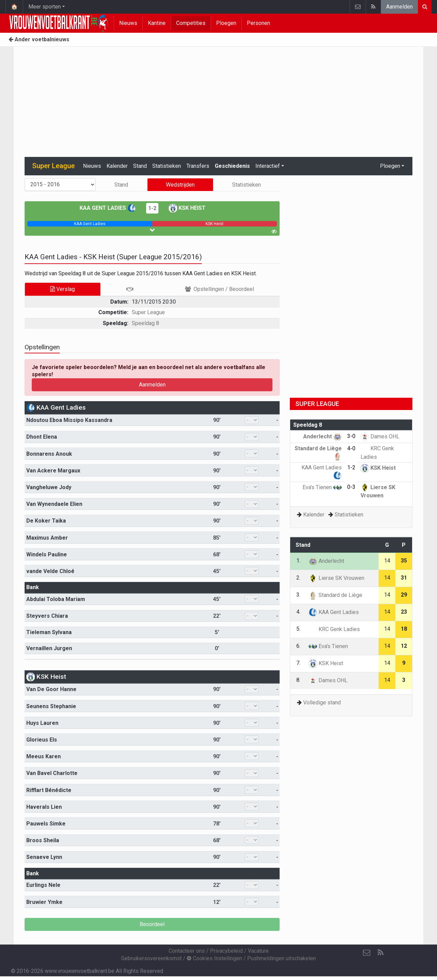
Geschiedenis (232, 166)
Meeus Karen (44, 756)
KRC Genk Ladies (334, 629)
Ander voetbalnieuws (39, 39)
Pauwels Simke (46, 824)
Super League (148, 312)
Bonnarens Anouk (49, 454)
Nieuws (128, 23)
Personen (258, 23)
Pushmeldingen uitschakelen (281, 958)
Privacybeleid (226, 951)
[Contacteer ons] (367, 953)
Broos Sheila (43, 840)
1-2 (152, 208)
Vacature (258, 951)
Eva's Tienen (322, 487)
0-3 (351, 487)
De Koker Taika (46, 521)
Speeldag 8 (145, 323)
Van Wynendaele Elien (54, 504)
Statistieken (167, 166)
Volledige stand (322, 703)
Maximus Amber (47, 538)
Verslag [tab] (62, 289)
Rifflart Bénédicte (49, 790)
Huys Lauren (42, 723)
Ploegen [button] (390, 166)
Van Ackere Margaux (53, 471)
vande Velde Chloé (50, 571)
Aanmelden (399, 7)
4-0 (351, 448)
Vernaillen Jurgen (49, 648)
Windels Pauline (47, 554)
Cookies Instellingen (214, 958)
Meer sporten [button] (45, 7)
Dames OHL (380, 436)
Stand (140, 166)
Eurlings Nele (43, 885)
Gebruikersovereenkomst (151, 958)
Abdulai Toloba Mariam (56, 599)
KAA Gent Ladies (108, 208)
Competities (191, 23)
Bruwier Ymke (44, 902)
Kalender (117, 166)
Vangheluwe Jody (49, 487)
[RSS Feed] (380, 953)
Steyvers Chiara (47, 616)
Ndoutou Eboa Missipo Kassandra (69, 420)
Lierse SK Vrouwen (336, 578)
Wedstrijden (180, 185)
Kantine (157, 23)
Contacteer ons (187, 951)
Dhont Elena (42, 437)
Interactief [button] (268, 166)
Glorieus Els (42, 740)
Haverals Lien (44, 807)
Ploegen (226, 23)
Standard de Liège (335, 595)
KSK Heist (187, 208)
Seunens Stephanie (51, 706)
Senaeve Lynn (44, 857)
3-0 (351, 436)
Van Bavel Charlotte (52, 773)
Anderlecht (322, 436)
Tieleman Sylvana (49, 632)
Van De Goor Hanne (51, 689)
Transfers (198, 166)
